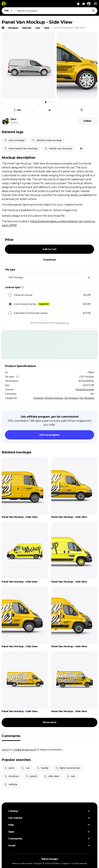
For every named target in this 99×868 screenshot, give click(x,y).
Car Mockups (71, 398)
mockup (11, 776)
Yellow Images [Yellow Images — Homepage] (50, 859)
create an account (25, 750)
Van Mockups (87, 398)
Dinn (13, 119)
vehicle (11, 784)
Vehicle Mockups (54, 398)
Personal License (85, 389)
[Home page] (3, 28)
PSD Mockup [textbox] (16, 277)
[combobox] (56, 11)
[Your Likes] (84, 4)
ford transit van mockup (21, 148)
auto (9, 768)
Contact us (62, 323)
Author (14, 123)
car (25, 768)
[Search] (93, 11)
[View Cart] (78, 4)
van (71, 776)
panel (31, 776)
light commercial (68, 768)
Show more (49, 722)
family (42, 768)
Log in (5, 750)
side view (52, 776)
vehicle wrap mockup (47, 140)
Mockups (38, 398)
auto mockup (14, 140)
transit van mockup (58, 148)
